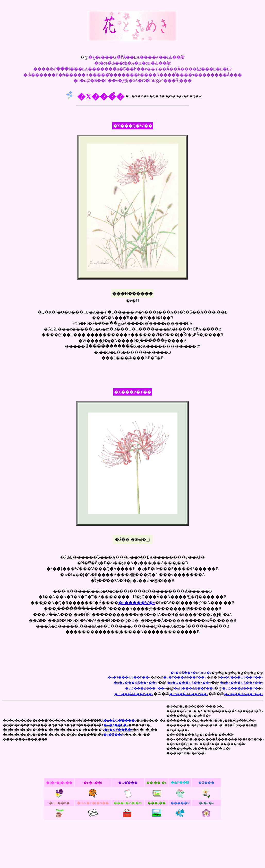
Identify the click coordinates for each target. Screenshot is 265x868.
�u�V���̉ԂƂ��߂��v (135, 683)
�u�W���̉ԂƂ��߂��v (189, 683)
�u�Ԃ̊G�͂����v (120, 721)
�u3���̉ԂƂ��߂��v (244, 694)
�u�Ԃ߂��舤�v (118, 730)
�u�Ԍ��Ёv (114, 735)
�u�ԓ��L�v (116, 725)
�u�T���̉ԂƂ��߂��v (185, 677)
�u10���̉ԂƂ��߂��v (146, 688)
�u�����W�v (137, 603)
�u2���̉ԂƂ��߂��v (189, 694)
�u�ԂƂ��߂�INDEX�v (191, 673)
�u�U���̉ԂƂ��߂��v (241, 677)
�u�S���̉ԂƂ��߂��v (129, 677)
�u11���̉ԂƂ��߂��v (194, 688)
